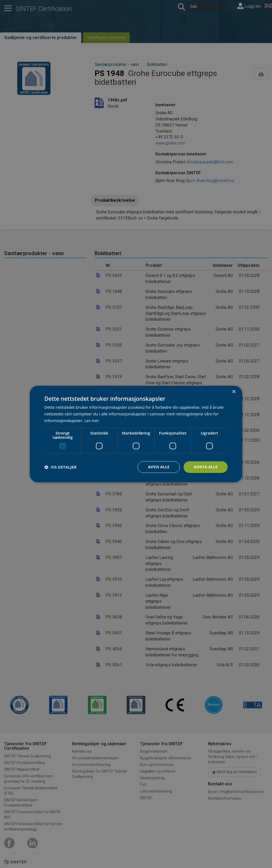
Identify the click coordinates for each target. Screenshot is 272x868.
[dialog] (136, 434)
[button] (60, 467)
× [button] (234, 392)
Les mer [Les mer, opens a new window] (92, 420)
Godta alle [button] (206, 467)
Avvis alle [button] (158, 467)
